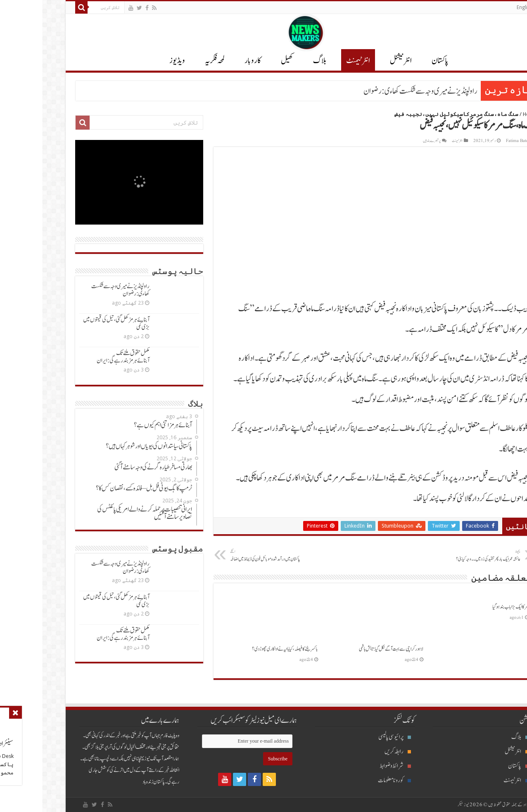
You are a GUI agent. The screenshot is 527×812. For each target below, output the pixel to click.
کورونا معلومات (352, 780)
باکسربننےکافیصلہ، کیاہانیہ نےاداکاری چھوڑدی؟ (242, 649)
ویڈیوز (135, 61)
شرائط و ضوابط (353, 766)
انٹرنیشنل (474, 752)
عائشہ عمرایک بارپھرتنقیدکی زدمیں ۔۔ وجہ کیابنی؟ (436, 556)
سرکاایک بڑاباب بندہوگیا (468, 607)
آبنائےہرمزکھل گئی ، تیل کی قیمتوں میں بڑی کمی (74, 323)
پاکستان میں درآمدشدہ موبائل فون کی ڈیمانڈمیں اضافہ (230, 556)
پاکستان (398, 61)
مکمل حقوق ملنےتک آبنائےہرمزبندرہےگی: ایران (81, 357)
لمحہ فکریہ (172, 61)
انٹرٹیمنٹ (316, 61)
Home (487, 114)
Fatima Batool (477, 141)
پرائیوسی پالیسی (352, 737)
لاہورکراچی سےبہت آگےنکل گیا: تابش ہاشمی (349, 649)
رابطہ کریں (355, 752)
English (482, 7)
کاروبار (210, 61)
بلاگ (277, 61)
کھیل (245, 61)
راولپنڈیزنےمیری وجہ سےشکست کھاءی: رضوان (378, 91)
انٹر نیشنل (358, 61)
